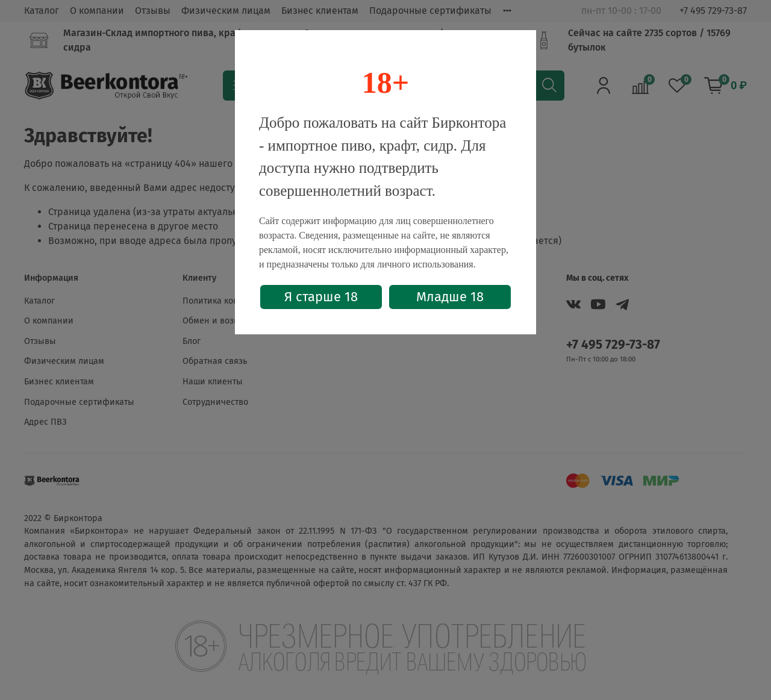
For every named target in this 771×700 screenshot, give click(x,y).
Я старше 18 (321, 297)
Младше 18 (450, 297)
